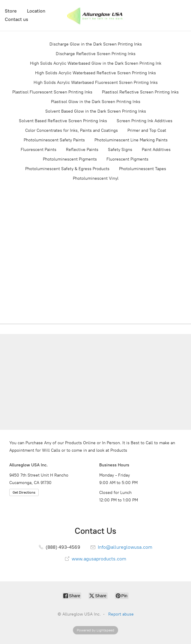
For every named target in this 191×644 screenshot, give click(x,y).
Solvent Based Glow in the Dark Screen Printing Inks (96, 111)
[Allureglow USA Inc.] (95, 15)
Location (36, 11)
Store (11, 11)
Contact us (16, 19)
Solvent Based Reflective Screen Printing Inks (63, 121)
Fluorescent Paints (39, 150)
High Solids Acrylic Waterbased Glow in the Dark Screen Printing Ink (96, 63)
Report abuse (121, 614)
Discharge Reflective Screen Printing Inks (96, 54)
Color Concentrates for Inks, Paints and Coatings (72, 130)
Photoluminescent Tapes (143, 169)
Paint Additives (156, 150)
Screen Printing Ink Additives (145, 121)
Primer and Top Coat (147, 130)
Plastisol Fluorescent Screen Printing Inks (52, 92)
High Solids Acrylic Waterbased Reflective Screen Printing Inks (95, 73)
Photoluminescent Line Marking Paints (131, 140)
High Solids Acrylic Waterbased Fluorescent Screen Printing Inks (96, 83)
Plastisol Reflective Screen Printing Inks (140, 92)
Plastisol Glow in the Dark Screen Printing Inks (96, 102)
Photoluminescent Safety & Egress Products (67, 169)
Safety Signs (120, 150)
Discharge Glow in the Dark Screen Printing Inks (96, 44)
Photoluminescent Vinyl (96, 178)
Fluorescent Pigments (127, 159)
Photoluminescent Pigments (70, 159)
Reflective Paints (82, 150)
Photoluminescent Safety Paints (54, 140)
